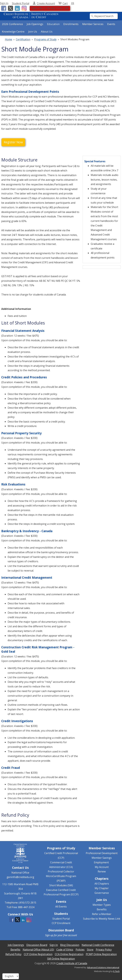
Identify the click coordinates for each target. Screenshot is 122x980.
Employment (101, 862)
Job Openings (35, 24)
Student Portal (61, 919)
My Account (102, 867)
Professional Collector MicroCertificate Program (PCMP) (61, 876)
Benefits (102, 909)
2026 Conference (12, 24)
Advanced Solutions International (103, 967)
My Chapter (102, 888)
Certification (23, 40)
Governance (102, 893)
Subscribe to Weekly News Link (50, 8)
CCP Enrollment (61, 923)
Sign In (4, 3)
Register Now (13, 142)
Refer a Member (102, 914)
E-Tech (116, 971)
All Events (61, 907)
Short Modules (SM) (61, 885)
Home (8, 40)
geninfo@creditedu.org (20, 877)
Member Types (102, 905)
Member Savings (102, 858)
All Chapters (102, 884)
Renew (102, 871)
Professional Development (102, 853)
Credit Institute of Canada (72, 963)
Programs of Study (45, 40)
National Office (20, 873)
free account (70, 935)
